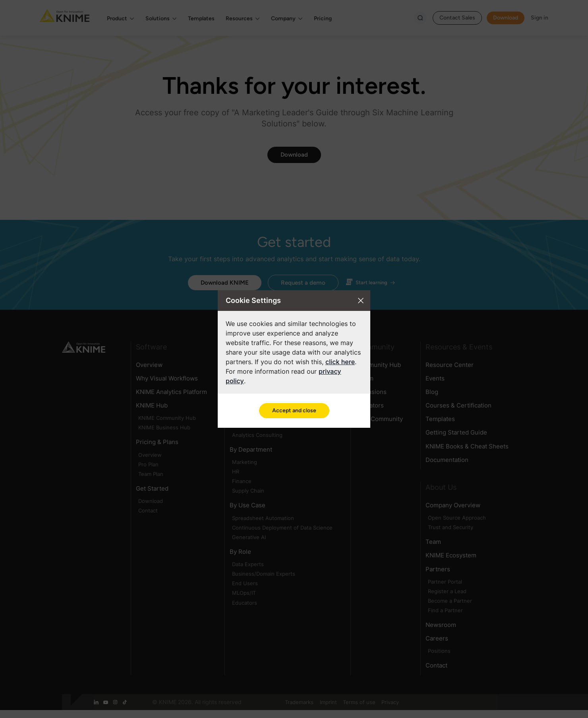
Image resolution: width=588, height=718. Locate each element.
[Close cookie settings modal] (361, 301)
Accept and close (294, 410)
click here (340, 362)
